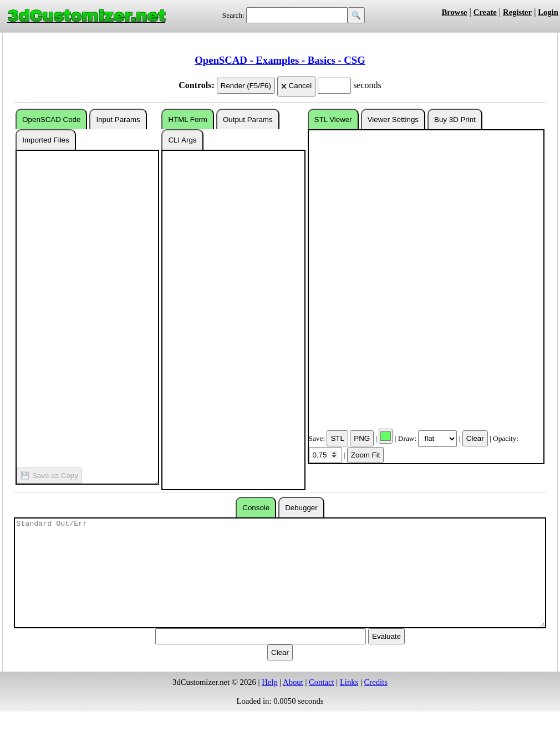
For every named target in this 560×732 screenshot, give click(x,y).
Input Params (118, 120)
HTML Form (188, 120)
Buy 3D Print (455, 120)
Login (548, 12)
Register (517, 12)
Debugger (301, 508)
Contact (322, 682)
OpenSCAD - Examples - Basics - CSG (280, 60)
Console (256, 508)
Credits (376, 682)
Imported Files (45, 140)
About (293, 682)
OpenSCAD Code (51, 120)
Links (349, 682)
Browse (454, 12)
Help (270, 682)
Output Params (248, 120)
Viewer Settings (393, 120)
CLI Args (182, 140)
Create (485, 12)
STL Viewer (333, 120)
